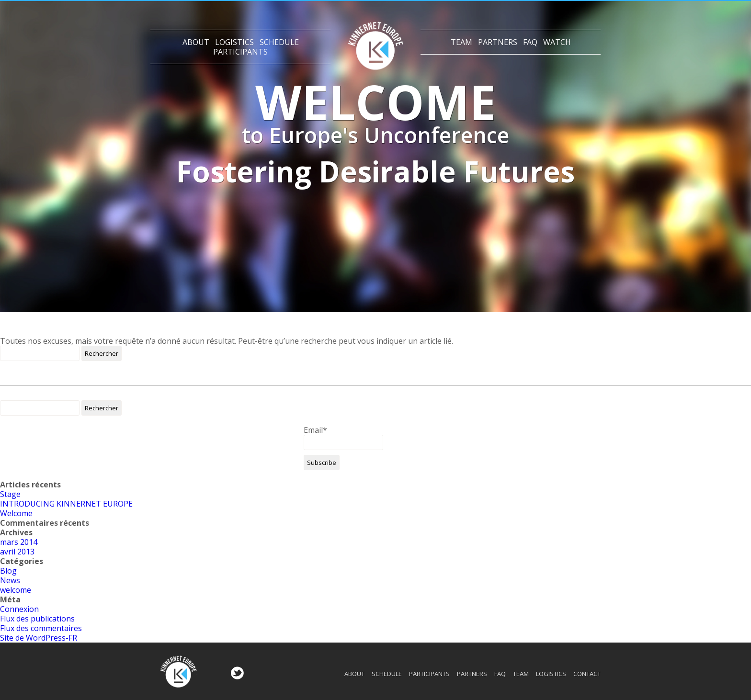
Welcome (16, 513)
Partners (498, 42)
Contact (587, 674)
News (10, 580)
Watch (557, 42)
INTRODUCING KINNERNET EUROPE (66, 504)
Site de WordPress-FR (39, 638)
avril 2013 (17, 552)
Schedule (279, 42)
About (196, 42)
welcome (16, 590)
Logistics (234, 42)
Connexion (19, 609)
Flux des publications (37, 619)
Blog (8, 571)
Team (461, 42)
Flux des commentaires (41, 628)
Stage (10, 494)
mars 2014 (19, 542)
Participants (240, 52)
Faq (530, 42)
